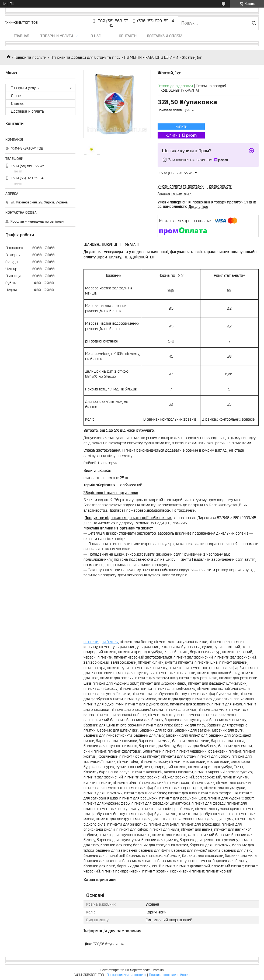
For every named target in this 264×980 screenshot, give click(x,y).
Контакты (128, 36)
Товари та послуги (30, 57)
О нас (96, 36)
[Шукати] (254, 23)
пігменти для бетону (101, 642)
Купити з (181, 136)
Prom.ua (158, 970)
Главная (22, 36)
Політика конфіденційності (169, 975)
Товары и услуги (57, 36)
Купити (181, 126)
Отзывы (18, 103)
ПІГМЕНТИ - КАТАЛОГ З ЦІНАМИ (151, 57)
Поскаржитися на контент (126, 975)
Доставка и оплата (165, 36)
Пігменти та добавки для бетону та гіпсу (85, 57)
